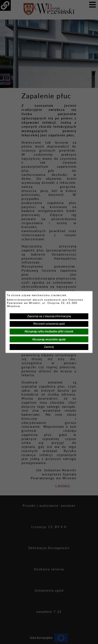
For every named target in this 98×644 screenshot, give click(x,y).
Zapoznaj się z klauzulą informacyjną (49, 316)
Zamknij (49, 347)
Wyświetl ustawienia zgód (49, 324)
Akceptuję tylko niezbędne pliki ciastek (49, 331)
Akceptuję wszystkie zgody (49, 339)
